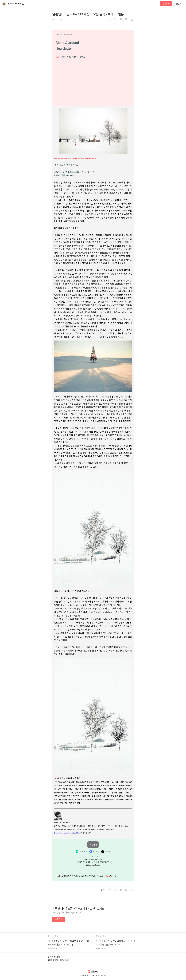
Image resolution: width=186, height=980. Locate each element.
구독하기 (166, 4)
